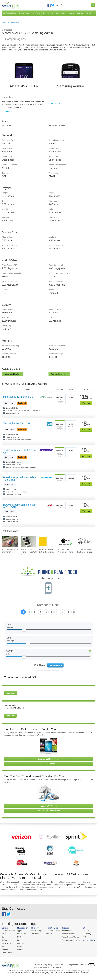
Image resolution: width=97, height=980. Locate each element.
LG (18, 940)
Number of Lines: (49, 605)
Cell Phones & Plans (9, 13)
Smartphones (66, 931)
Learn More (10, 693)
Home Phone (36, 13)
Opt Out (92, 964)
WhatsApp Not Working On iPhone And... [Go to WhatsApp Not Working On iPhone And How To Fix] (65, 552)
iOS (82, 937)
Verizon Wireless (8, 931)
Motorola (20, 943)
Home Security (60, 13)
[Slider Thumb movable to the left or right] (24, 631)
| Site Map (84, 964)
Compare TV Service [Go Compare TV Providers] (49, 806)
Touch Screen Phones (69, 937)
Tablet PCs (35, 934)
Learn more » (8, 112)
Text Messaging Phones (69, 940)
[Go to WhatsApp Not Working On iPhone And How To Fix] (66, 541)
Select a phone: (50, 578)
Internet (50, 13)
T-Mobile (5, 940)
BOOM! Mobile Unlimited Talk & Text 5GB (20, 506)
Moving (89, 13)
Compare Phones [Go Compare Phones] (49, 764)
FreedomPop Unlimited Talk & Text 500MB (20, 479)
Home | (38, 964)
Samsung (20, 949)
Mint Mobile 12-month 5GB (18, 397)
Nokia (19, 946)
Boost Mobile (7, 952)
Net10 (4, 946)
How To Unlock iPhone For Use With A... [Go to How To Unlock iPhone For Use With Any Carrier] (29, 552)
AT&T (4, 934)
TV (44, 13)
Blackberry (85, 934)
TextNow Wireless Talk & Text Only (20, 451)
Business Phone (24, 13)
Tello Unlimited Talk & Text (18, 423)
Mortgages (80, 13)
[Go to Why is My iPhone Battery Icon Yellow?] (47, 541)
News (57, 5)
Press (63, 5)
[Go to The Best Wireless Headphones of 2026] (84, 541)
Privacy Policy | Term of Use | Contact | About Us (60, 964)
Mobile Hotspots (37, 931)
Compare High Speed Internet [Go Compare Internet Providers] (49, 811)
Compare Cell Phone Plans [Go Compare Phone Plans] (49, 759)
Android (84, 931)
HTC (19, 937)
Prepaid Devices (67, 934)
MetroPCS (6, 949)
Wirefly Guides (87, 940)
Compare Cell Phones (11, 23)
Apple (19, 931)
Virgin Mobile (7, 943)
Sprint (4, 937)
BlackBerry (21, 934)
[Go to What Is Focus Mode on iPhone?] (10, 541)
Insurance (71, 13)
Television (49, 934)
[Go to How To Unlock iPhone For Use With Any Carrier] (28, 541)
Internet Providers (52, 931)
